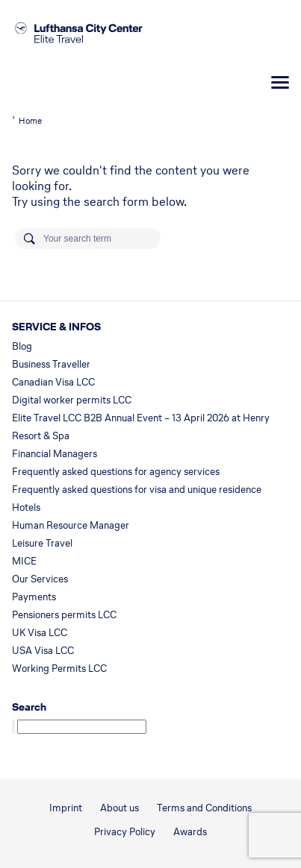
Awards (190, 832)
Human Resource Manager (71, 525)
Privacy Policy (125, 832)
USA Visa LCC (43, 651)
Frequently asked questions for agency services (116, 472)
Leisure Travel (42, 543)
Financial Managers (55, 454)
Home (30, 121)
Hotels (26, 507)
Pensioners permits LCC (64, 615)
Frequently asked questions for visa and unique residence (137, 490)
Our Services (40, 579)
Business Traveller (51, 364)
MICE (24, 561)
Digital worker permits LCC (72, 400)
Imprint (66, 808)
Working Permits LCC (59, 669)
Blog (22, 346)
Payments (34, 597)
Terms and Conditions (204, 808)
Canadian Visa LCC (53, 382)
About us (120, 808)
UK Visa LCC (40, 633)
